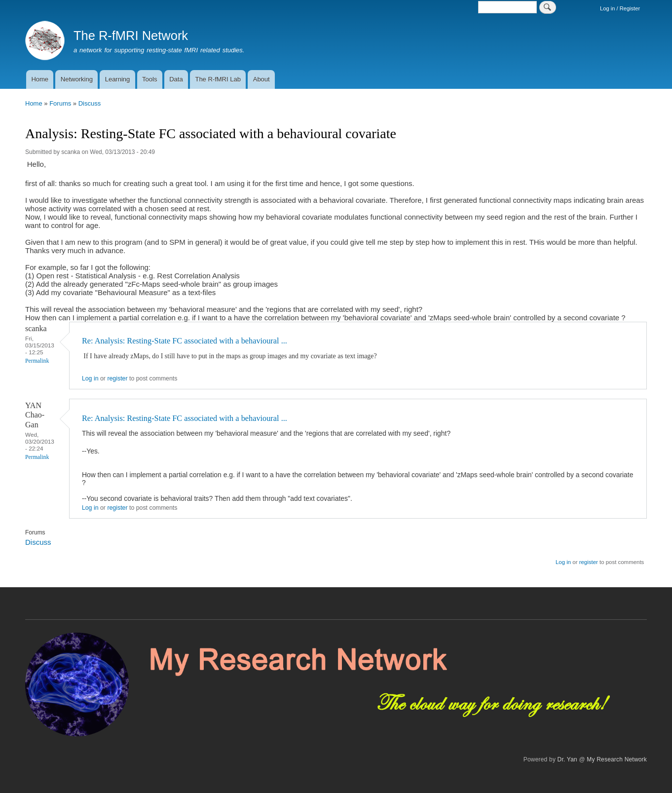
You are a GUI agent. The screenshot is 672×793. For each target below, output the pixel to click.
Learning (118, 79)
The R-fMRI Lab (218, 79)
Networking (77, 79)
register (117, 378)
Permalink (37, 361)
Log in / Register (620, 8)
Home (40, 79)
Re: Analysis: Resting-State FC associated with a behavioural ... (185, 341)
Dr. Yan (567, 759)
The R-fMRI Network (131, 36)
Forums (60, 103)
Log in (90, 378)
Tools (149, 79)
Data (176, 79)
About (261, 79)
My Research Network (617, 759)
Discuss (90, 103)
